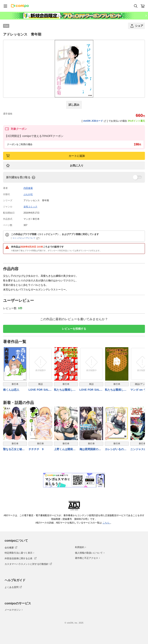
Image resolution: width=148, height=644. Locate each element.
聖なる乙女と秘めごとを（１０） (14, 449)
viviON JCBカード (95, 121)
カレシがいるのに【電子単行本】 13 (116, 449)
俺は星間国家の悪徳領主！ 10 (90, 449)
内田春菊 (28, 188)
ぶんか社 (28, 194)
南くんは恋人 (11, 390)
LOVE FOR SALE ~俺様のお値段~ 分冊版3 (40, 390)
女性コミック (30, 207)
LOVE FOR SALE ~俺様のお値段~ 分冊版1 (91, 390)
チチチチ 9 (36, 449)
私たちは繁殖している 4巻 (65, 390)
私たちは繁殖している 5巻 (116, 390)
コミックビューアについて (26, 238)
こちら (106, 523)
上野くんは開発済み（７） (65, 449)
